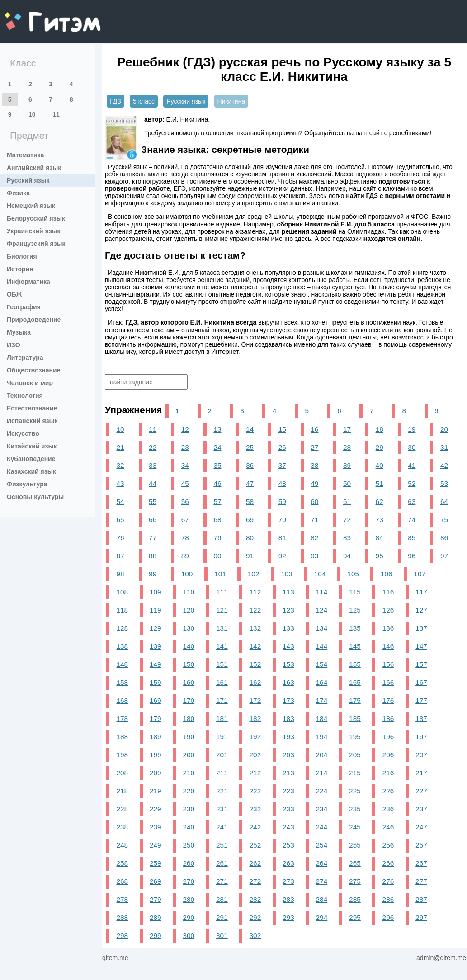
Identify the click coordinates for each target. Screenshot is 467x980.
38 (314, 465)
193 (288, 737)
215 (355, 773)
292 (255, 917)
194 (322, 737)
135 (355, 628)
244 (322, 827)
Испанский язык (32, 421)
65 (120, 520)
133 (288, 628)
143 (288, 646)
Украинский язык (34, 231)
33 (153, 465)
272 (255, 881)
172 (255, 700)
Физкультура (27, 484)
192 (255, 737)
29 (380, 447)
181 (222, 719)
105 (353, 574)
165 (355, 682)
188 (122, 737)
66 (153, 520)
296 (388, 917)
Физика (18, 193)
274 (322, 881)
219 (156, 791)
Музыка (19, 332)
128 (122, 628)
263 (288, 863)
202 (255, 755)
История (20, 269)
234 (322, 809)
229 (156, 809)
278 (122, 899)
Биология (22, 256)
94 (347, 556)
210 (189, 773)
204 (322, 755)
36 (250, 465)
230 (189, 809)
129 (156, 628)
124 (322, 610)
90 (217, 556)
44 (153, 483)
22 (153, 447)
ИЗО (14, 345)
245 (355, 827)
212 (255, 773)
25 (250, 447)
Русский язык (28, 180)
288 (122, 917)
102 (254, 574)
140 (189, 646)
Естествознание (32, 408)
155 (355, 664)
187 (421, 719)
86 (444, 538)
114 (322, 592)
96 (412, 556)
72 (347, 520)
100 (187, 574)
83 (347, 538)
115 (355, 592)
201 (222, 755)
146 (388, 646)
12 (185, 429)
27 (314, 447)
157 (421, 664)
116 (388, 592)
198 (122, 755)
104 (320, 574)
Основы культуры (35, 497)
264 (322, 863)
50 (347, 483)
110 (189, 592)
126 (388, 610)
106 (387, 574)
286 (388, 899)
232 (255, 809)
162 (255, 682)
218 (122, 791)
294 (322, 917)
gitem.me (28, 16)
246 (388, 827)
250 (189, 845)
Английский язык (34, 168)
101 (220, 574)
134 (322, 628)
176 (388, 700)
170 (189, 700)
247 (421, 827)
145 (355, 646)
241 (222, 827)
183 (288, 719)
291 (222, 917)
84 (380, 538)
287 (421, 899)
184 (322, 719)
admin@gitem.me (441, 958)
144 (322, 646)
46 (217, 483)
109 (156, 592)
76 (120, 538)
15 (282, 429)
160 (189, 682)
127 (421, 610)
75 (444, 520)
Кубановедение (31, 459)
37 (282, 465)
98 (120, 574)
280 (189, 899)
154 (322, 664)
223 (288, 791)
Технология (25, 396)
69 (250, 520)
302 (255, 935)
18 (380, 429)
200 (189, 755)
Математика (25, 155)
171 (222, 700)
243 (288, 827)
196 (388, 737)
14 (250, 429)
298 (122, 935)
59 (282, 502)
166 (388, 682)
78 (185, 538)
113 (288, 592)
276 (388, 881)
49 (314, 483)
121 (222, 610)
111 (222, 592)
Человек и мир (30, 383)
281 (222, 899)
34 (185, 465)
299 (156, 935)
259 (156, 863)
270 (189, 881)
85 (412, 538)
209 (156, 773)
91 (250, 556)
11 (56, 114)
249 (156, 845)
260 (189, 863)
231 (222, 809)
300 (189, 935)
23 (185, 447)
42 (444, 465)
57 (217, 502)
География (24, 307)
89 (185, 556)
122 (255, 610)
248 (122, 845)
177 (421, 700)
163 (288, 682)
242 (255, 827)
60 (314, 502)
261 (222, 863)
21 (120, 447)
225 (355, 791)
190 (189, 737)
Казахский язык (31, 471)
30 (412, 447)
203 (288, 755)
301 (222, 935)
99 (153, 574)
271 (222, 881)
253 (288, 845)
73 (380, 520)
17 (347, 429)
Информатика (28, 282)
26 (282, 447)
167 (421, 682)
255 (355, 845)
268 (122, 881)
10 (32, 114)
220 (189, 791)
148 (122, 664)
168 (122, 700)
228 (122, 809)
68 (217, 520)
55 (153, 502)
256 (388, 845)
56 (185, 502)
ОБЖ (14, 294)
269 (156, 881)
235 (355, 809)
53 (444, 483)
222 (255, 791)
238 (122, 827)
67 (185, 520)
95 (380, 556)
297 (421, 917)
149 (156, 664)
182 (255, 719)
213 (288, 773)
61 (347, 502)
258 (122, 863)
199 (156, 755)
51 (380, 483)
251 (222, 845)
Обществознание (33, 370)
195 (355, 737)
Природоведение (34, 320)
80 (250, 538)
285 (355, 899)
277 (421, 881)
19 (412, 429)
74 (412, 520)
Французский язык (36, 244)
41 (412, 465)
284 (322, 899)
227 (421, 791)
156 (388, 664)
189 (156, 737)
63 (412, 502)
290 (189, 917)
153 (288, 664)
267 (421, 863)
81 (282, 538)
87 (120, 556)
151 (222, 664)
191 (222, 737)
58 (250, 502)
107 (420, 574)
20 (444, 429)
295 (355, 917)
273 (288, 881)
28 (347, 447)
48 (282, 483)
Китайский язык (32, 446)
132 (255, 628)
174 (322, 700)
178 (122, 719)
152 (255, 664)
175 (355, 700)
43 (120, 483)
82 (314, 538)
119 (156, 610)
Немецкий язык (31, 206)
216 (388, 773)
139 (156, 646)
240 (189, 827)
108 (122, 592)
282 (255, 899)
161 (222, 682)
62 (380, 502)
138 (122, 646)
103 (287, 574)
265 (355, 863)
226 (388, 791)
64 (444, 502)
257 (421, 845)
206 (388, 755)
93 (314, 556)
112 (255, 592)
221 (222, 791)
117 (421, 592)
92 (282, 556)
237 (421, 809)
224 (322, 791)
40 (380, 465)
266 (388, 863)
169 (156, 700)
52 (412, 483)
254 (322, 845)
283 (288, 899)
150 (189, 664)
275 (355, 881)
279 (156, 899)
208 (122, 773)
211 (222, 773)
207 (421, 755)
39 (347, 465)
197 (421, 737)
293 (288, 917)
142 (255, 646)
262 (255, 863)
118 (122, 610)
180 (189, 719)
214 (322, 773)
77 (153, 538)
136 (388, 628)
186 (388, 719)
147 (421, 646)
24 (217, 447)
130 (189, 628)
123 (288, 610)
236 (388, 809)
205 (355, 755)
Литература (25, 358)
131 (222, 628)
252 (255, 845)
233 (288, 809)
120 (189, 610)
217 (421, 773)
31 (444, 447)
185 (355, 719)
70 (282, 520)
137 (421, 628)
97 (444, 556)
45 (185, 483)
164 (322, 682)
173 (288, 700)
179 (156, 719)
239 (156, 827)
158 (122, 682)
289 (156, 917)
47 (250, 483)
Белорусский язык (36, 218)
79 (217, 538)
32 (120, 465)
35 (217, 465)
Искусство (23, 433)
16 (314, 429)
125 (355, 610)
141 (222, 646)
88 (153, 556)
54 (120, 502)
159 (156, 682)
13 (217, 429)
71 (314, 520)
